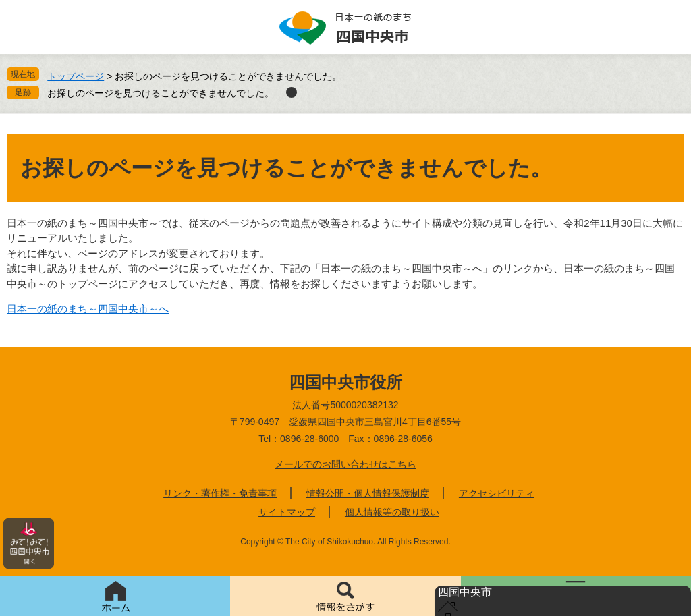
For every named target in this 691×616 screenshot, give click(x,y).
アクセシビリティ (497, 493)
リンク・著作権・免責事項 (220, 493)
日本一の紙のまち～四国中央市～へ (88, 309)
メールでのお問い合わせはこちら (345, 464)
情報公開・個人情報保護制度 (368, 493)
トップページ (76, 76)
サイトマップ (287, 512)
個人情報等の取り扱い (392, 512)
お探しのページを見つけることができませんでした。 (161, 93)
